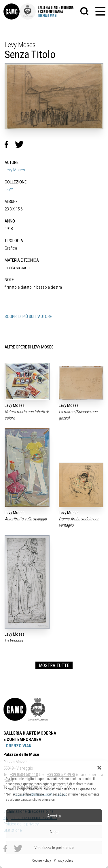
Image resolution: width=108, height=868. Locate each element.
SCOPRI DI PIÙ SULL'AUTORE (28, 317)
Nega (54, 832)
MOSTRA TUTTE (54, 665)
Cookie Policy (42, 861)
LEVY (9, 189)
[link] (12, 12)
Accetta (54, 816)
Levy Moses (15, 170)
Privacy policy (64, 861)
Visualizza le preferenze (54, 848)
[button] (99, 768)
